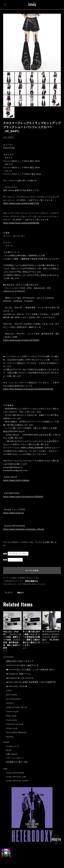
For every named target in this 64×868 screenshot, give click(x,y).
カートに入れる (32, 570)
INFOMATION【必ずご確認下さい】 (23, 665)
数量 (5, 560)
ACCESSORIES (14, 699)
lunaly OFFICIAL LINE (16, 777)
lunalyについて (13, 746)
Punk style (12, 720)
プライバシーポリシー (15, 758)
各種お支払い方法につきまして (20, 661)
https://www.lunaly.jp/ (14, 513)
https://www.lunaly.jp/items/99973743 (21, 203)
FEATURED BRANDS (16, 732)
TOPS (9, 691)
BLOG (9, 750)
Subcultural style (15, 724)
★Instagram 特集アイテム (19, 674)
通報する (20, 593)
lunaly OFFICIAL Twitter (17, 781)
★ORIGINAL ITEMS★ (17, 686)
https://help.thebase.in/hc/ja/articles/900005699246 (28, 389)
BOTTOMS (11, 695)
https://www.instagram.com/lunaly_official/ (24, 529)
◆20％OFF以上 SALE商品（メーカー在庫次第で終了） (31, 670)
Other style (12, 728)
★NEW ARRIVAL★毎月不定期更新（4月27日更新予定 (31, 682)
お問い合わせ (12, 754)
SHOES (10, 703)
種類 (5, 554)
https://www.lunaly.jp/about (16, 480)
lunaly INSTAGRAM (15, 773)
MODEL (10, 737)
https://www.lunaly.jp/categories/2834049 (23, 497)
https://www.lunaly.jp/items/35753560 (21, 340)
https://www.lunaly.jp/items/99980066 (21, 223)
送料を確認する (32, 581)
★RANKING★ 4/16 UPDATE (20, 678)
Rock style (11, 716)
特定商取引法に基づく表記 (17, 762)
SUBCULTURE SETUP (17, 707)
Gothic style (12, 711)
